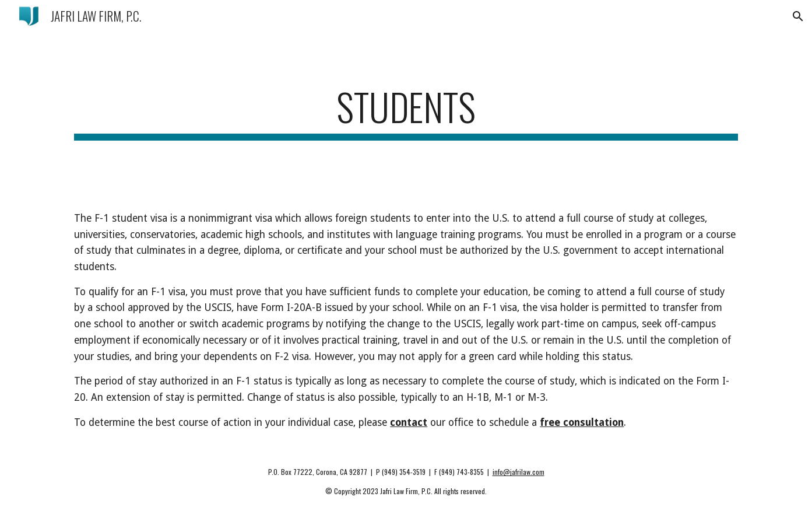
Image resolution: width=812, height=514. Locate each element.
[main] (406, 112)
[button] (798, 16)
